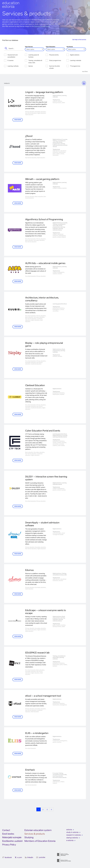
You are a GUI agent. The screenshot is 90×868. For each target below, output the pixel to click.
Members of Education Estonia (40, 841)
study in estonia (72, 832)
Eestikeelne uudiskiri (12, 841)
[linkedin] (26, 857)
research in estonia (74, 835)
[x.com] (16, 857)
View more (18, 163)
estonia (69, 830)
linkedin (30, 857)
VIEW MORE (18, 120)
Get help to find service (79, 40)
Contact (6, 830)
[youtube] (37, 857)
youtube (42, 857)
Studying (29, 837)
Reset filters (85, 72)
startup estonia (72, 838)
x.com (20, 857)
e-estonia (70, 840)
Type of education (50, 47)
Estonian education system (38, 830)
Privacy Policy (9, 845)
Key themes (70, 47)
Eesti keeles (8, 834)
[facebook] (3, 857)
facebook (8, 857)
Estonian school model (42, 26)
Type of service (29, 47)
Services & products (35, 834)
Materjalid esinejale (12, 837)
